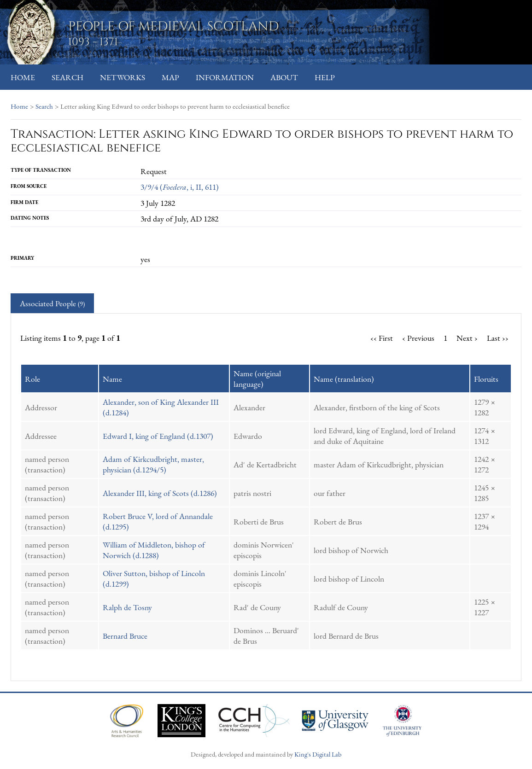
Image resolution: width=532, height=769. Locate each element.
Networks (123, 77)
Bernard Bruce (125, 636)
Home (23, 77)
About (284, 77)
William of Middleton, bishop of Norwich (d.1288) (154, 550)
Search (67, 77)
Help (325, 77)
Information (225, 77)
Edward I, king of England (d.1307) (158, 436)
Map (170, 77)
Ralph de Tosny (127, 607)
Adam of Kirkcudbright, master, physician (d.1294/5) (153, 464)
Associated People (52, 303)
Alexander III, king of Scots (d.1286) (160, 493)
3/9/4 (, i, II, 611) (180, 187)
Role (32, 379)
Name (112, 379)
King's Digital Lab (318, 754)
